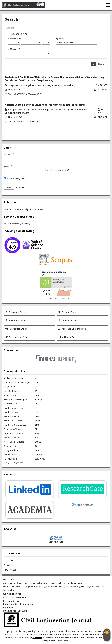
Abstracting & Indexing (72, 329)
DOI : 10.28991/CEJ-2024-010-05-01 (25, 94)
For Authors (9, 565)
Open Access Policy (17, 337)
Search (102, 64)
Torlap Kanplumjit (40, 110)
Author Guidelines (16, 321)
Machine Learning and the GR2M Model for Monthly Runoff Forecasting (45, 105)
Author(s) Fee (67, 337)
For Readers (9, 560)
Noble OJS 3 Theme (59, 641)
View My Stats (56, 542)
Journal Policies (68, 321)
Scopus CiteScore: (13, 438)
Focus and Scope (16, 312)
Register (20, 187)
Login (9, 187)
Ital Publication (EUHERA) (17, 224)
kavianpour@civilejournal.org (18, 604)
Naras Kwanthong (60, 110)
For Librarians (10, 570)
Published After (14, 39)
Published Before (15, 49)
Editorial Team (67, 312)
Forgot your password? (57, 170)
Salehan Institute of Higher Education (23, 209)
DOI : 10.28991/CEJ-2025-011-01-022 (25, 122)
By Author (60, 39)
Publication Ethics (16, 329)
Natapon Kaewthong (65, 85)
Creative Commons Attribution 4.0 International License (73, 638)
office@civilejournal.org (15, 611)
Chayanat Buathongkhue (21, 85)
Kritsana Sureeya (44, 85)
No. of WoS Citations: (14, 433)
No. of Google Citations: (15, 442)
